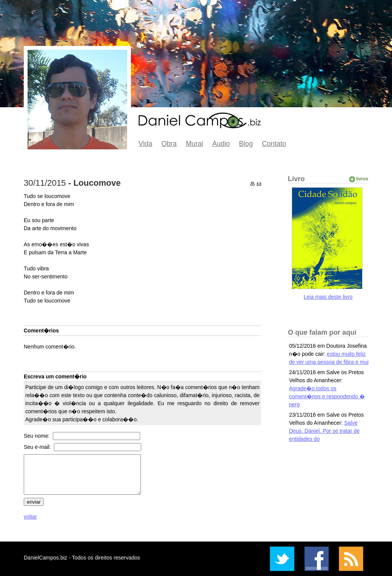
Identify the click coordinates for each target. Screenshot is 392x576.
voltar (30, 517)
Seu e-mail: (38, 447)
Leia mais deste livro (328, 297)
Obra (169, 144)
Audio (221, 144)
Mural (195, 144)
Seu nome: (38, 436)
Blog (246, 144)
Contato (274, 144)
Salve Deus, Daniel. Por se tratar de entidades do (324, 431)
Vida (145, 144)
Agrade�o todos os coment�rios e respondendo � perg (327, 396)
